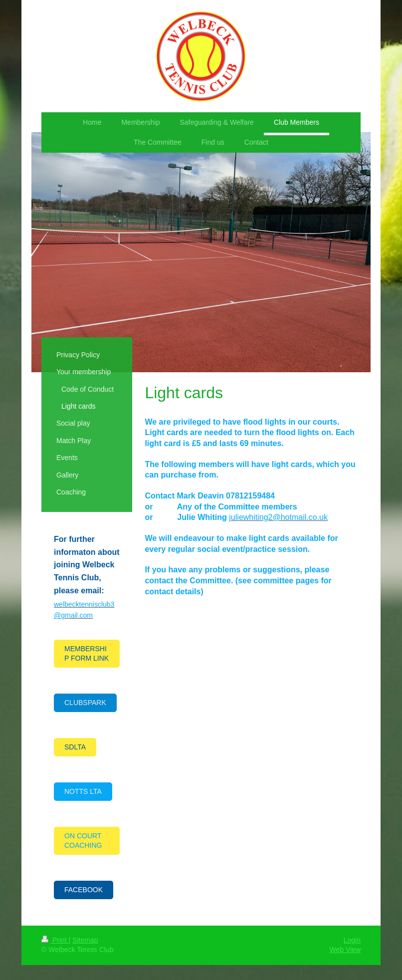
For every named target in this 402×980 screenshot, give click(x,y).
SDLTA (75, 747)
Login (352, 940)
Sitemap (85, 940)
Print (55, 940)
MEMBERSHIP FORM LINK (87, 653)
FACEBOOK (84, 890)
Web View (345, 950)
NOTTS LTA (83, 791)
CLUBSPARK (85, 703)
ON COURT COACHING (83, 841)
